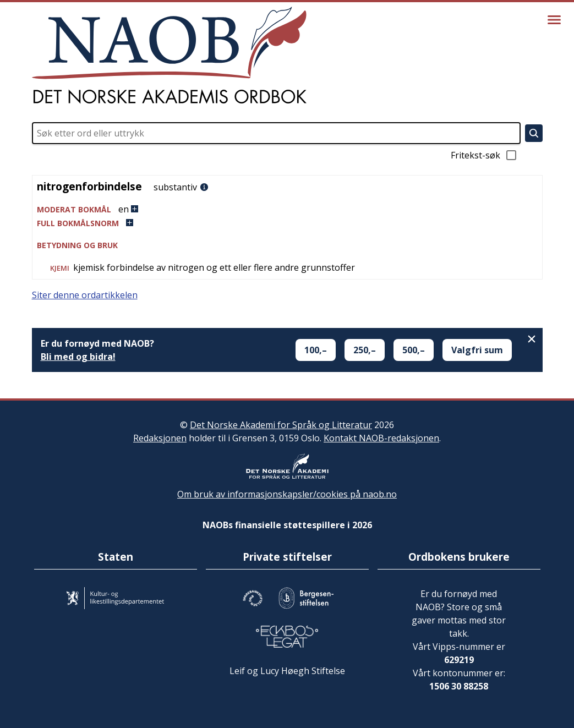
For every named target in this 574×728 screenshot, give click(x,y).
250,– (365, 350)
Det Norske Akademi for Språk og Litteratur (281, 425)
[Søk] (534, 133)
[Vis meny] (554, 20)
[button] (287, 209)
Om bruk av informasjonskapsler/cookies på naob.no (287, 494)
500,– (414, 350)
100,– (316, 350)
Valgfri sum (477, 350)
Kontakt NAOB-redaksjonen (381, 438)
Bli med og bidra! (78, 357)
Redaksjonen (160, 438)
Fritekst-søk (484, 155)
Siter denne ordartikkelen (85, 295)
